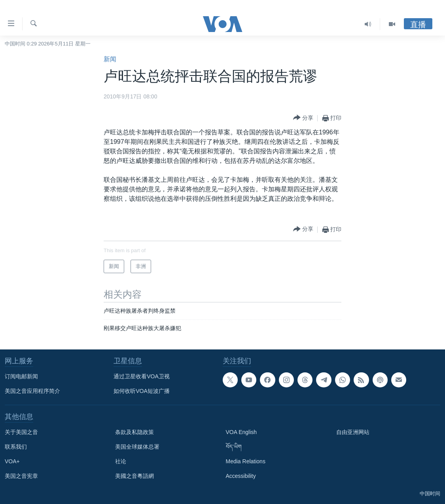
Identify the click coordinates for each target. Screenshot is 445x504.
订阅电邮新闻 (21, 376)
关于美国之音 (21, 432)
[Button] (303, 118)
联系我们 (16, 447)
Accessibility (241, 476)
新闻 (110, 59)
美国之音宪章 (21, 476)
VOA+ (12, 461)
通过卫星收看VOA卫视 (142, 376)
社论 (121, 461)
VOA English (241, 432)
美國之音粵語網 (134, 476)
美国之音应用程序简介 (32, 391)
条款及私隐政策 (134, 432)
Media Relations (246, 461)
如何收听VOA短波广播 (142, 391)
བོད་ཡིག (234, 447)
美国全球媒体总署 (137, 447)
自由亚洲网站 (353, 432)
